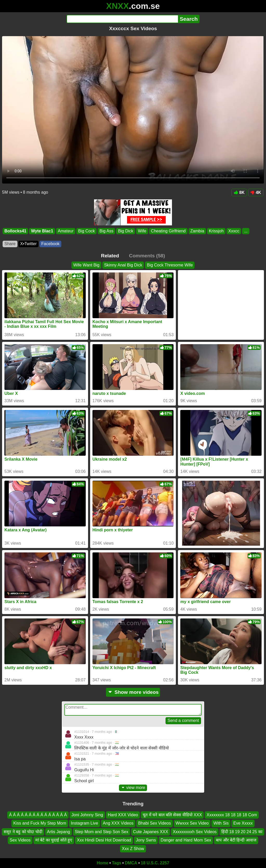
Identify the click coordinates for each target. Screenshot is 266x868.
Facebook (50, 244)
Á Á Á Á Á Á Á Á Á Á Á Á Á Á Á (38, 815)
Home (103, 863)
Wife (142, 231)
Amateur (66, 231)
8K (239, 192)
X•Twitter (28, 244)
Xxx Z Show (133, 848)
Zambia (197, 231)
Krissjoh (216, 231)
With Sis (221, 823)
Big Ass (106, 231)
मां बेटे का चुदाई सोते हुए (54, 840)
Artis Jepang (59, 831)
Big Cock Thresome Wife (170, 265)
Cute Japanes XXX (151, 831)
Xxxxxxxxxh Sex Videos (195, 831)
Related (110, 256)
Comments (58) (147, 256)
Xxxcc (234, 231)
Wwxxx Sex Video (192, 823)
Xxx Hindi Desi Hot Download (104, 840)
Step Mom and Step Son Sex (102, 831)
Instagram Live (85, 823)
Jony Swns (146, 840)
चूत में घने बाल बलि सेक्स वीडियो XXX (172, 815)
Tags (117, 863)
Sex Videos (20, 840)
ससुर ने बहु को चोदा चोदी (23, 831)
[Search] (122, 19)
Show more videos (133, 692)
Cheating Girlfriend (168, 231)
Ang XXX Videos (118, 823)
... (246, 231)
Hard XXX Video (123, 815)
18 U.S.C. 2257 (155, 863)
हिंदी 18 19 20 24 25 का (242, 831)
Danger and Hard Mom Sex (186, 840)
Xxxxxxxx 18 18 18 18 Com (232, 815)
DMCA (131, 863)
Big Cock (87, 231)
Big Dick (126, 231)
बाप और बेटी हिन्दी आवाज (236, 840)
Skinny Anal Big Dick (123, 265)
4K (256, 192)
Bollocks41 (15, 231)
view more (133, 788)
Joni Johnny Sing (87, 815)
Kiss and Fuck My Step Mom (40, 823)
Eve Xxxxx (243, 823)
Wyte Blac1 (42, 231)
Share (10, 244)
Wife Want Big (86, 265)
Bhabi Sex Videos (155, 823)
